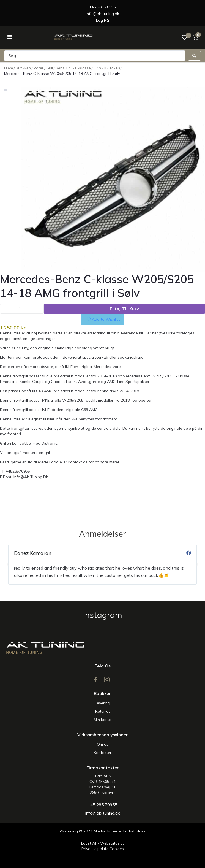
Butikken (23, 68)
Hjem (9, 68)
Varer (39, 68)
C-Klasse (83, 68)
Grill (50, 68)
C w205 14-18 (107, 68)
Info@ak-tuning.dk (102, 14)
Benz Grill (64, 68)
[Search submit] (194, 56)
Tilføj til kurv (124, 309)
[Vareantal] (22, 309)
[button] (8, 564)
